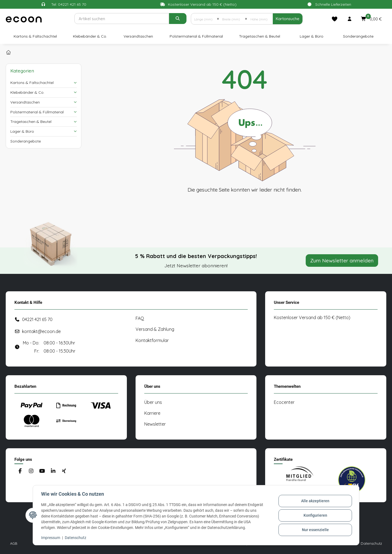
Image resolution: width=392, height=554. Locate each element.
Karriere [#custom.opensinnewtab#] (152, 413)
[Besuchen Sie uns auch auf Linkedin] (53, 471)
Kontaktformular (152, 340)
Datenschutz (76, 538)
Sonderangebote (26, 141)
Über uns (153, 402)
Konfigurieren (315, 515)
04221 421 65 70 (37, 319)
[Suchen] (122, 19)
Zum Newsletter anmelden (342, 261)
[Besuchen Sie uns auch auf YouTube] (42, 471)
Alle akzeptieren (315, 501)
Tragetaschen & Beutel (31, 122)
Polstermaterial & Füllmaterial (37, 112)
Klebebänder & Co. (27, 92)
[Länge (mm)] (204, 19)
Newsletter (155, 424)
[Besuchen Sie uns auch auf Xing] (64, 471)
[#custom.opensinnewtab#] (300, 480)
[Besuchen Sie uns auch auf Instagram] (31, 471)
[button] (350, 19)
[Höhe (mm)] (260, 19)
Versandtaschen (25, 102)
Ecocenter (284, 402)
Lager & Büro (22, 131)
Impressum (51, 538)
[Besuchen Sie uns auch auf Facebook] (20, 471)
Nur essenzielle (315, 529)
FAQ (140, 318)
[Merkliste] (335, 19)
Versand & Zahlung (155, 329)
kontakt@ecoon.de (41, 331)
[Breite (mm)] (232, 19)
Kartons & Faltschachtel (32, 83)
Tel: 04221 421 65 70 (69, 4)
